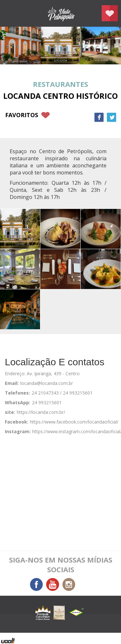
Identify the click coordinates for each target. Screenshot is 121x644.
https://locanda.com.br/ (41, 412)
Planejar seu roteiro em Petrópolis (110, 13)
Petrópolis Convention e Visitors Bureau (61, 13)
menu (11, 14)
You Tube (53, 584)
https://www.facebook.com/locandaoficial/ (74, 422)
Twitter (111, 117)
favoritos (22, 115)
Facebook (99, 117)
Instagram (69, 584)
